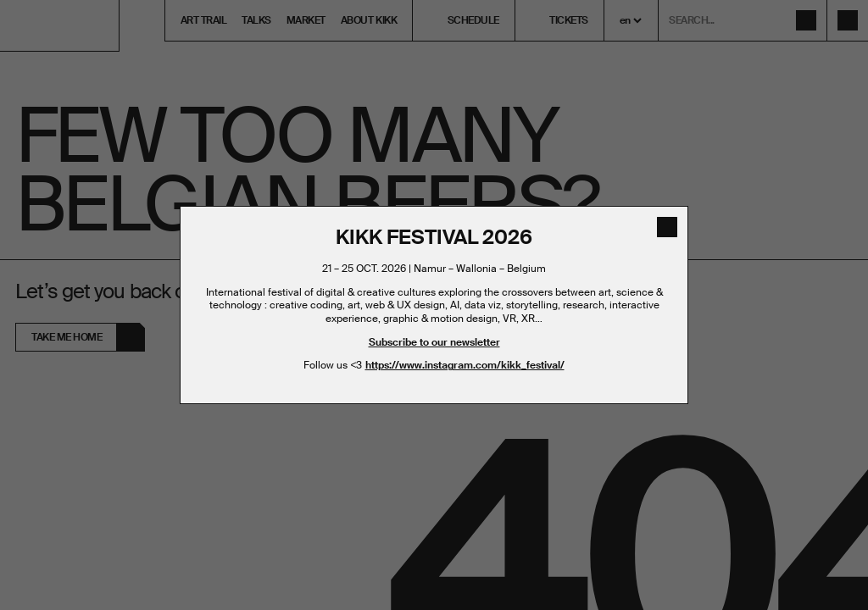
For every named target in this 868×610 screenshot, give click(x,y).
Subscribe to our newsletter (434, 342)
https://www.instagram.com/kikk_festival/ (465, 365)
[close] (667, 227)
